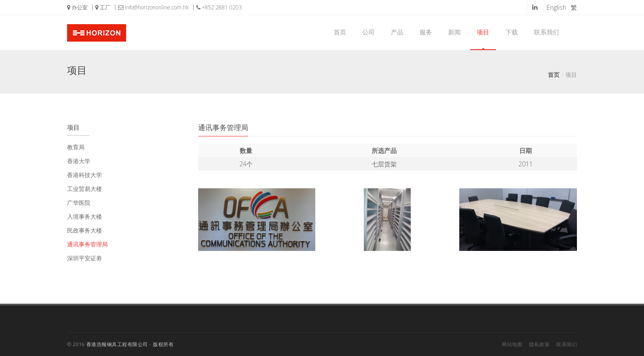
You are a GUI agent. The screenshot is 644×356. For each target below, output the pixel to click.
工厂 (103, 7)
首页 (340, 32)
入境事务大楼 (85, 216)
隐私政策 (539, 344)
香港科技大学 (85, 175)
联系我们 (547, 32)
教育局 (76, 147)
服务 (426, 32)
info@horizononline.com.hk (153, 7)
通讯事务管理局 (87, 244)
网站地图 (512, 344)
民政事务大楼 (85, 230)
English (556, 7)
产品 (397, 32)
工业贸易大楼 (85, 189)
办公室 (77, 7)
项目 (483, 32)
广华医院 (79, 203)
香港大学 (79, 161)
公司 (369, 32)
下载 (512, 32)
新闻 (454, 32)
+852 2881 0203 (219, 7)
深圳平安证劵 (85, 258)
